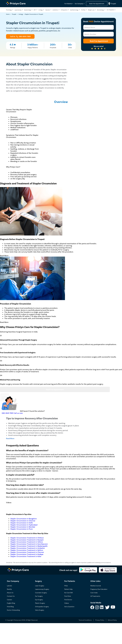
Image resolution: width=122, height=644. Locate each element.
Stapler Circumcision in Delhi (22, 523)
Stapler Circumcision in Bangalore (24, 519)
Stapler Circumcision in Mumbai (23, 527)
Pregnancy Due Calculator (99, 589)
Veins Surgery (40, 610)
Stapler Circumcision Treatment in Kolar (26, 556)
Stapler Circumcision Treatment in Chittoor (27, 538)
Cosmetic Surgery (41, 593)
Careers (9, 600)
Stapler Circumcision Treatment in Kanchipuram (29, 544)
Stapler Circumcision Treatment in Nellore (27, 550)
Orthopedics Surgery (42, 607)
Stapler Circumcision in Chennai (23, 521)
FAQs (66, 586)
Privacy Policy (100, 620)
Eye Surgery (39, 600)
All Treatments (95, 596)
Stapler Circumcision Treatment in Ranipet (27, 540)
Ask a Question (69, 607)
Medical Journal (96, 586)
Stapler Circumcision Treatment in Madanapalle (29, 546)
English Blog (11, 603)
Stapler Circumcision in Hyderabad (24, 525)
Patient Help (68, 589)
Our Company (79, 4)
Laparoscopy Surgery (42, 589)
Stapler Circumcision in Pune (22, 529)
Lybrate (9, 586)
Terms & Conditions (85, 620)
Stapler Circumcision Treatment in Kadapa (27, 554)
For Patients (68, 4)
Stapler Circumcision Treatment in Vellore (27, 542)
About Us (10, 593)
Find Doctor (68, 600)
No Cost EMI (69, 593)
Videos (67, 603)
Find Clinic (68, 596)
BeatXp (9, 589)
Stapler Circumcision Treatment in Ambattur (28, 548)
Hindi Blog (10, 607)
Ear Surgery (39, 596)
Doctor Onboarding (13, 610)
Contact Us (11, 596)
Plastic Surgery (40, 603)
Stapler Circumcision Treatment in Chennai (27, 552)
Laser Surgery (40, 586)
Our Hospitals (110, 10)
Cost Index (94, 593)
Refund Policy (112, 620)
